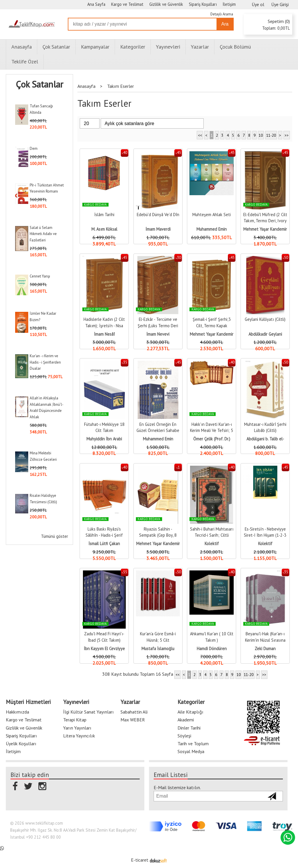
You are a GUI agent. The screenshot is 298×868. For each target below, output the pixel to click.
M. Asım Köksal (104, 229)
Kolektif (212, 544)
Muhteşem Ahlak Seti (212, 215)
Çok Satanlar (39, 84)
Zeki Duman (265, 649)
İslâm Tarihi (104, 215)
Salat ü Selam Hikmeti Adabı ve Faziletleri (43, 234)
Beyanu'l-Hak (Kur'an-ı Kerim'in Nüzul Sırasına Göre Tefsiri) (265, 640)
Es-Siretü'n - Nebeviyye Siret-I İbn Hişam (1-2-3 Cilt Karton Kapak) (265, 535)
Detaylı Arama (222, 14)
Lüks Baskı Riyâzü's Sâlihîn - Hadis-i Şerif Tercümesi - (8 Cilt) (104, 535)
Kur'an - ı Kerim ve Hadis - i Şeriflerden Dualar (45, 362)
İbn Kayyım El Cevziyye (104, 649)
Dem (34, 148)
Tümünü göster (55, 536)
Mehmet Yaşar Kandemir (265, 229)
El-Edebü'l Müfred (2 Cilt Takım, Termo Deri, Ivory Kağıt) (265, 221)
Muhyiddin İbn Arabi (104, 439)
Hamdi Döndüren (212, 649)
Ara (225, 24)
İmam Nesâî (104, 334)
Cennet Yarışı (40, 276)
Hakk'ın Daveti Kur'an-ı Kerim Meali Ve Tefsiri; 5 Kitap (212, 431)
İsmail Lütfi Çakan (104, 544)
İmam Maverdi (158, 229)
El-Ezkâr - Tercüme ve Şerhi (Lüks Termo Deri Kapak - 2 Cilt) (158, 326)
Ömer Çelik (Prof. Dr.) (212, 439)
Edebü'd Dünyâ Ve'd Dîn (158, 215)
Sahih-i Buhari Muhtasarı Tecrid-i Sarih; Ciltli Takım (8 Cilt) (212, 535)
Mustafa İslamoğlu (158, 649)
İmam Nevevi (158, 334)
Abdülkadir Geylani (265, 334)
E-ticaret (140, 860)
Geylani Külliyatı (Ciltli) (265, 319)
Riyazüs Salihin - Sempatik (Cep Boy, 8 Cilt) (158, 535)
